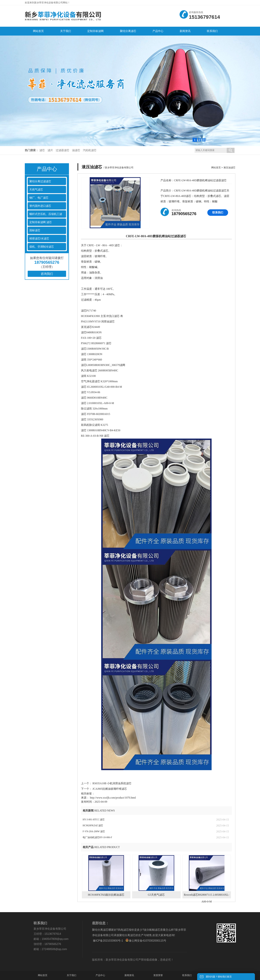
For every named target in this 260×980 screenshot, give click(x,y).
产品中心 (100, 975)
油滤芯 (76, 150)
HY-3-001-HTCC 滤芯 (94, 820)
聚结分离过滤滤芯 (40, 181)
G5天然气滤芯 (156, 895)
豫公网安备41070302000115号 (146, 940)
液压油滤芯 (229, 167)
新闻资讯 (129, 975)
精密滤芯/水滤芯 (39, 238)
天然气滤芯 (36, 190)
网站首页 (216, 167)
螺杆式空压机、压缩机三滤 (46, 214)
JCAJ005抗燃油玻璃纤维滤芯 (109, 789)
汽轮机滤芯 (90, 150)
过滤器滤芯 (62, 150)
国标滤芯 (35, 230)
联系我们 (218, 212)
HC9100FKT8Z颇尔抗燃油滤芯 (106, 895)
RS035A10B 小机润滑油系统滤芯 (112, 783)
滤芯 (42, 150)
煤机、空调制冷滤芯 (42, 247)
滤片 (50, 150)
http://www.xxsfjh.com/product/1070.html (113, 798)
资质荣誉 (158, 975)
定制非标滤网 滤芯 (41, 222)
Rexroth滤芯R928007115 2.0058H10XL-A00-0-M (207, 896)
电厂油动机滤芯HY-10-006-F (97, 837)
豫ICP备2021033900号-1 (108, 941)
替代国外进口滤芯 (40, 206)
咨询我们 (47, 274)
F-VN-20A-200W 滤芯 (94, 831)
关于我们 (71, 975)
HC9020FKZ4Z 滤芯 (93, 826)
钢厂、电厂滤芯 (39, 198)
